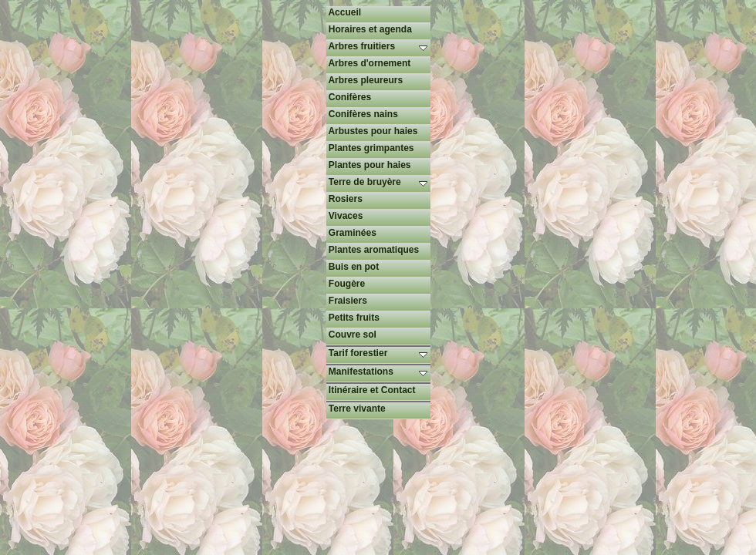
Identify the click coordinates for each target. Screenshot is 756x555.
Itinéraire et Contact (371, 390)
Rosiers (344, 199)
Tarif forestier (378, 353)
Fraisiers (347, 301)
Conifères (349, 97)
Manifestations (378, 372)
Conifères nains (362, 114)
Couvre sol (351, 335)
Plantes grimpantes (370, 148)
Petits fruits (353, 318)
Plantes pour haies (369, 165)
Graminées (351, 233)
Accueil (344, 12)
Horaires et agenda (369, 29)
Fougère (346, 284)
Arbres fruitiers (378, 46)
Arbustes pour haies (372, 131)
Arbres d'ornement (369, 63)
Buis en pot (353, 267)
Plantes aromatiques (373, 250)
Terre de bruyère (378, 182)
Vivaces (345, 216)
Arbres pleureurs (365, 80)
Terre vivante (356, 409)
